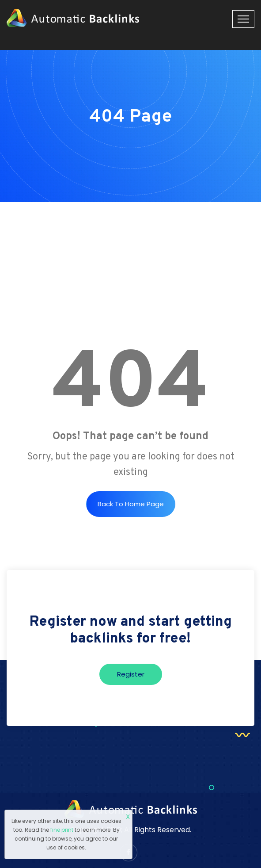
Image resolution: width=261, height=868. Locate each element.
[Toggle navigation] (243, 19)
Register (131, 674)
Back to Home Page (131, 504)
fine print (62, 830)
